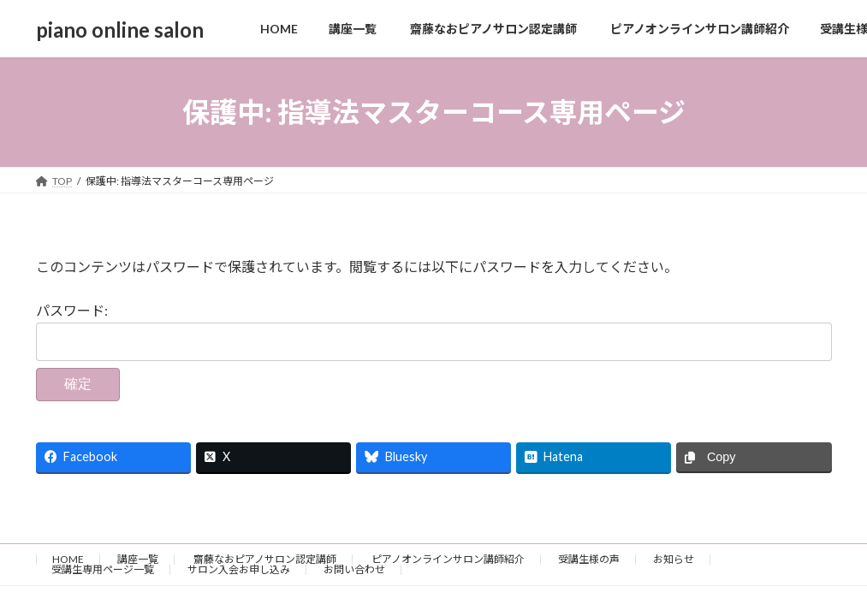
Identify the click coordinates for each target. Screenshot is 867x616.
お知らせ (674, 559)
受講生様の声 (589, 559)
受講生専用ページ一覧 (103, 569)
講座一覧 (138, 559)
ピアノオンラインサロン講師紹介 (447, 559)
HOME (68, 559)
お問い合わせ (354, 569)
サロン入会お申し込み (239, 569)
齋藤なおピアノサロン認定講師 (264, 559)
